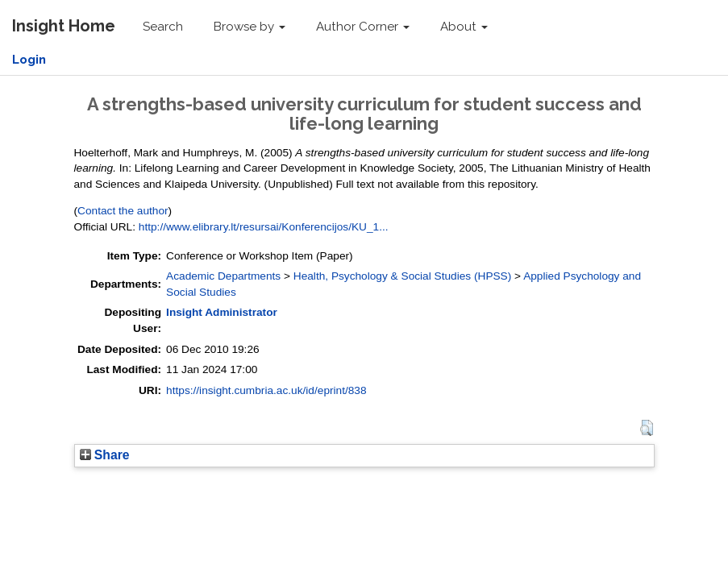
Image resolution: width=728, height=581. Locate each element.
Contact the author (123, 211)
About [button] (464, 27)
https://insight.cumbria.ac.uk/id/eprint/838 (266, 390)
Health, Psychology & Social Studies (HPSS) (403, 276)
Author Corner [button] (363, 27)
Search (163, 27)
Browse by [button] (250, 27)
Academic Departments (223, 276)
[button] (646, 428)
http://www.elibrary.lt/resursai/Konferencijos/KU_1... (264, 227)
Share (105, 455)
